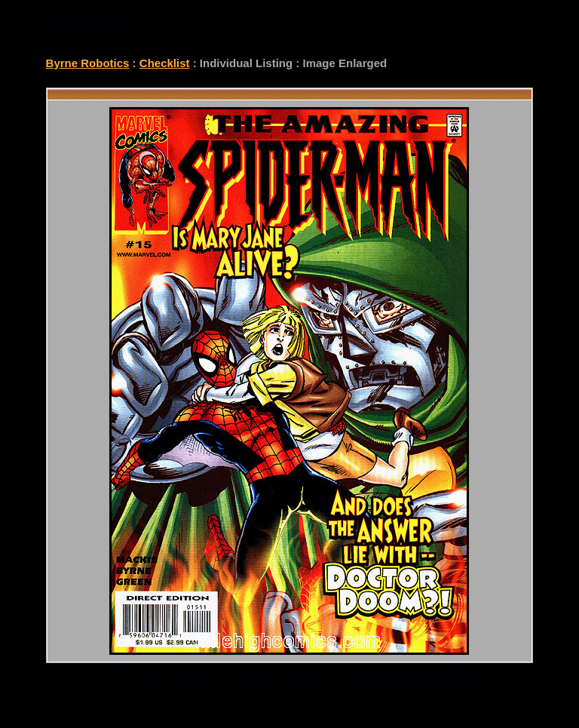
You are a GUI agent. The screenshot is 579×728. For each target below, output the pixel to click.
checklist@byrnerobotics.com (416, 682)
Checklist (165, 63)
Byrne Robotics (88, 63)
